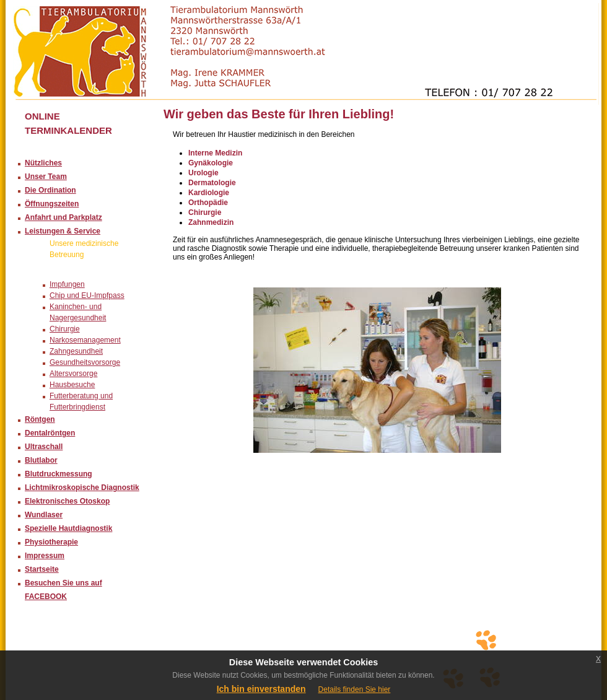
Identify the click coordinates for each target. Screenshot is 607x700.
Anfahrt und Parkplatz (63, 217)
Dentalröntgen (50, 433)
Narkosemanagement (85, 340)
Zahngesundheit (76, 351)
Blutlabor (41, 460)
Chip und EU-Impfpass (87, 295)
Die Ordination (50, 190)
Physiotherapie (51, 542)
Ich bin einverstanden (261, 689)
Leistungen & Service (63, 231)
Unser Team (46, 177)
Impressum (45, 556)
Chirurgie (65, 329)
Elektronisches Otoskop (67, 501)
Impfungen (67, 284)
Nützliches (43, 163)
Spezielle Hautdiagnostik (68, 528)
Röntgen (40, 419)
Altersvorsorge (73, 374)
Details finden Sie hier (355, 689)
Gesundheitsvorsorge (85, 362)
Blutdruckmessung (59, 474)
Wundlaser (44, 515)
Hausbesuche (72, 385)
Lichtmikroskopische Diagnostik (82, 488)
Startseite (42, 569)
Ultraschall (44, 447)
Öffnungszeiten (52, 204)
